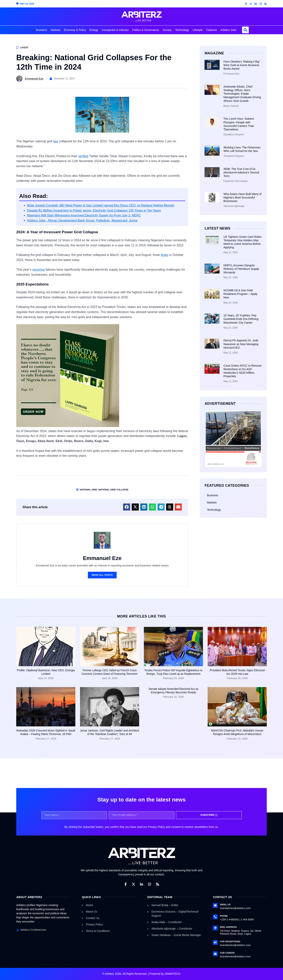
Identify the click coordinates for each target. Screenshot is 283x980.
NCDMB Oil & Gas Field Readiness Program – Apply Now (241, 294)
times (164, 255)
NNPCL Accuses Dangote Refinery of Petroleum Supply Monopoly (241, 269)
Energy (94, 30)
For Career (227, 953)
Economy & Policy (75, 30)
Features (211, 30)
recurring (38, 270)
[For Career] (215, 954)
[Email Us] (215, 906)
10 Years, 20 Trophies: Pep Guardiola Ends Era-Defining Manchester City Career (241, 319)
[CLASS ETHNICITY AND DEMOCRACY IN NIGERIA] (68, 426)
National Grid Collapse (114, 490)
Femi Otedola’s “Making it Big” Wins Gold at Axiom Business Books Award (242, 65)
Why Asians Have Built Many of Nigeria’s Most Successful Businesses (243, 197)
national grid (88, 490)
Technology (182, 30)
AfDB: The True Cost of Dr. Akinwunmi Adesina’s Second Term (241, 172)
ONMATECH (172, 974)
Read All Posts (102, 575)
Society (167, 30)
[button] (245, 30)
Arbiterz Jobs (228, 30)
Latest (24, 48)
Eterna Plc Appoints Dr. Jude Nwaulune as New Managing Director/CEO (241, 344)
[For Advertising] (215, 942)
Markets (56, 30)
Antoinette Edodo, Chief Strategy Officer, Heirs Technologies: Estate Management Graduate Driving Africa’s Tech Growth (242, 94)
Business (42, 30)
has (56, 141)
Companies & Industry (115, 30)
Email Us (225, 905)
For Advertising (230, 941)
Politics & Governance (146, 30)
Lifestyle (198, 30)
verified (83, 156)
